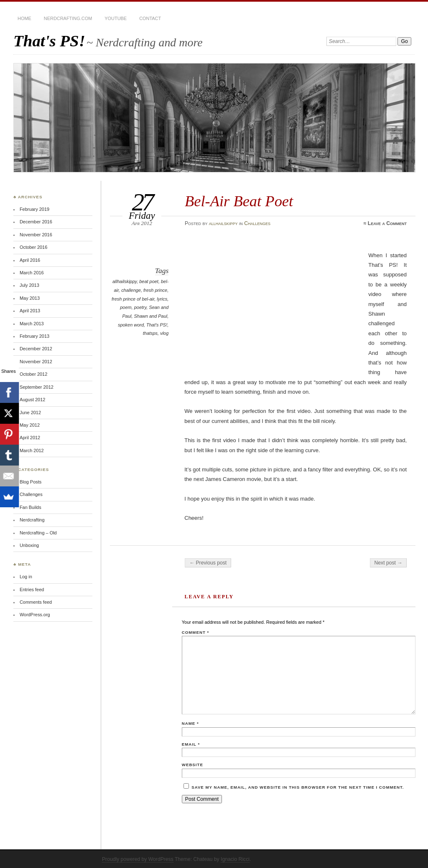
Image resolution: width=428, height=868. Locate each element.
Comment (195, 632)
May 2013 (30, 298)
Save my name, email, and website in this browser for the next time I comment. (298, 787)
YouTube (116, 18)
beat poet (149, 281)
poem (126, 307)
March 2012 (32, 450)
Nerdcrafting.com (68, 18)
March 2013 (32, 324)
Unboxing (29, 545)
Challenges (257, 223)
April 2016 (30, 260)
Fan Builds (31, 507)
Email (191, 744)
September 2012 (37, 387)
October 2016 (33, 247)
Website (192, 765)
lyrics (162, 299)
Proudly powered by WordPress (138, 859)
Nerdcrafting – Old (38, 533)
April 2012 (30, 438)
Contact (150, 18)
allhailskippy (223, 223)
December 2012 (36, 349)
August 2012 (32, 400)
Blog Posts (31, 482)
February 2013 (34, 336)
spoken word (131, 325)
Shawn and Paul (151, 316)
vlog (164, 333)
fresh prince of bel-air (133, 299)
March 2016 (32, 273)
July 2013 (29, 285)
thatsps (150, 333)
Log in (26, 577)
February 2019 (34, 209)
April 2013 (30, 311)
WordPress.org (35, 615)
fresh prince (155, 290)
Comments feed (36, 602)
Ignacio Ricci (235, 859)
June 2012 (30, 412)
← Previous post (208, 563)
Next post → (389, 563)
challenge (131, 290)
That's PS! (49, 41)
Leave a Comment (387, 223)
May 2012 (30, 425)
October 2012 (33, 374)
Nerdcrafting (32, 520)
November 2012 (36, 362)
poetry (140, 307)
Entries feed (32, 590)
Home (24, 18)
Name (190, 723)
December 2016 (36, 222)
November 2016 (36, 235)
